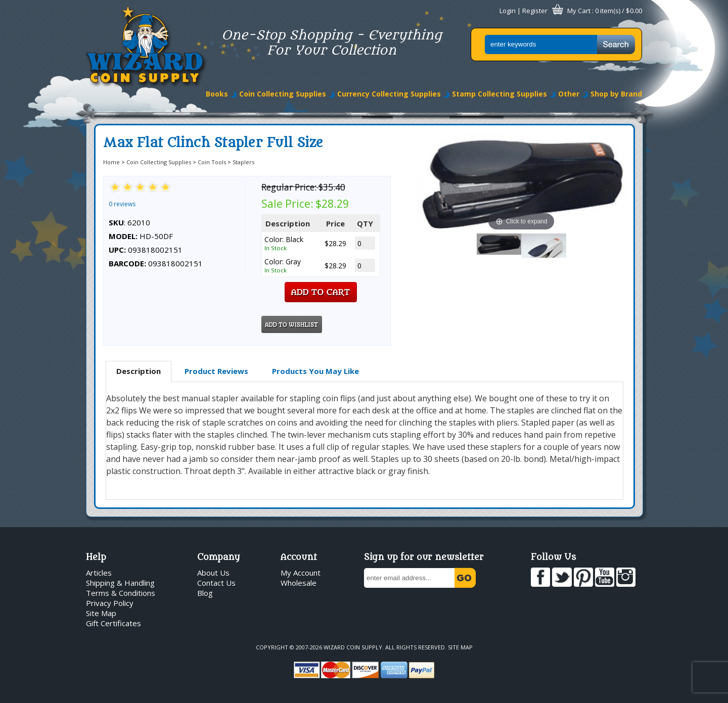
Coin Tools (212, 162)
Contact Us (216, 583)
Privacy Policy (110, 603)
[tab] (139, 371)
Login (508, 11)
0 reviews (122, 204)
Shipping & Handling (120, 583)
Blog (205, 593)
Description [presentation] (139, 371)
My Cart (579, 11)
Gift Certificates (113, 623)
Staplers (243, 162)
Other (569, 94)
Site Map (101, 613)
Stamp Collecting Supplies (499, 94)
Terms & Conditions (121, 593)
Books (217, 94)
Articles (99, 573)
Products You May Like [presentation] (315, 371)
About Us (213, 573)
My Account (301, 573)
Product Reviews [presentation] (216, 371)
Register (535, 11)
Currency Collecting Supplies (389, 94)
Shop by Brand (616, 94)
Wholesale (299, 583)
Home (111, 162)
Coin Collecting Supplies (283, 94)
